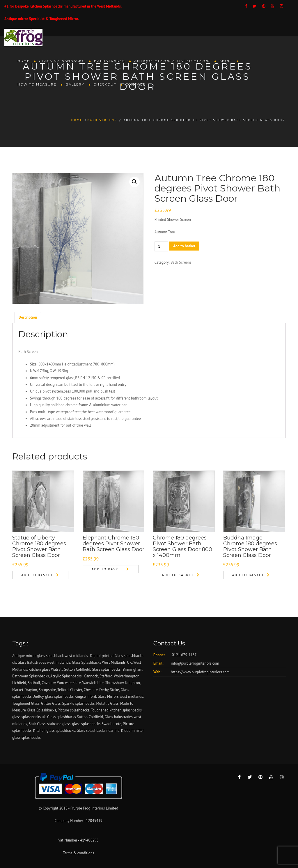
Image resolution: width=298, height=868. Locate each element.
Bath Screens (102, 120)
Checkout (105, 84)
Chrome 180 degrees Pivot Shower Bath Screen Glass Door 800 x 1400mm (182, 546)
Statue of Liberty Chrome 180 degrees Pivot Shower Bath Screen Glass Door (39, 546)
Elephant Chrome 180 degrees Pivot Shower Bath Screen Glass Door (113, 544)
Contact (135, 84)
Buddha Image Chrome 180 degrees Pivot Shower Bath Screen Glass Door (250, 546)
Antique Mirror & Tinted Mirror (172, 61)
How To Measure (37, 84)
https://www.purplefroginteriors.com (200, 672)
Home (24, 61)
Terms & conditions (79, 853)
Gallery (75, 84)
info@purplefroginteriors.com (195, 663)
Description (28, 317)
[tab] (28, 317)
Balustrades (109, 61)
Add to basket (184, 246)
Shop (226, 61)
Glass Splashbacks (62, 61)
